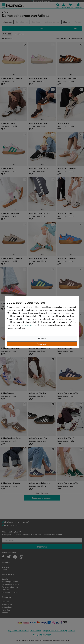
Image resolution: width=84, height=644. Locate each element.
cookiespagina (30, 325)
